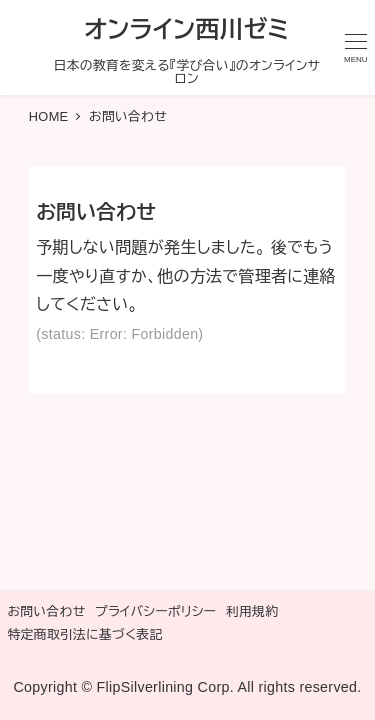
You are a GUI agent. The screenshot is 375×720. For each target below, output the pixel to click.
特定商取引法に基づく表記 (84, 634)
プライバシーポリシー (155, 611)
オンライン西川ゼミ (186, 29)
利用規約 (252, 611)
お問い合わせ (46, 611)
